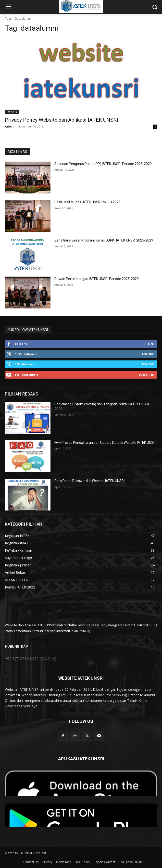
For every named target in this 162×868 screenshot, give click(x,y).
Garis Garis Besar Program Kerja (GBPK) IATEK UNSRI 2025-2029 (104, 240)
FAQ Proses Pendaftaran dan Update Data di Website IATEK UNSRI (105, 443)
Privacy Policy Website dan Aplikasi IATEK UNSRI (62, 120)
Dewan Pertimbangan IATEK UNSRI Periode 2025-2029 (97, 279)
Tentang (12, 112)
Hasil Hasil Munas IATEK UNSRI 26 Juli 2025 (87, 202)
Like (151, 344)
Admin (10, 126)
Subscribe (146, 375)
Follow (148, 354)
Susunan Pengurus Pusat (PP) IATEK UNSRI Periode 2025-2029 (103, 164)
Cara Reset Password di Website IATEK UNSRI (89, 481)
